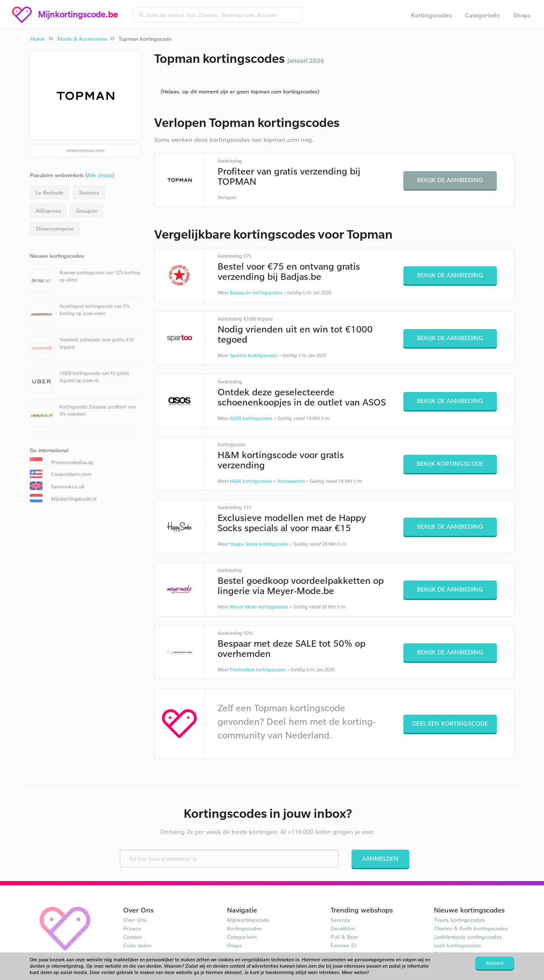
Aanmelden (380, 858)
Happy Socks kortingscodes (259, 544)
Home (37, 39)
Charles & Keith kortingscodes (471, 928)
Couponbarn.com (71, 474)
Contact (132, 937)
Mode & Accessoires (82, 39)
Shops (522, 15)
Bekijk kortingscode (450, 463)
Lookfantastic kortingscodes (468, 937)
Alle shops (100, 175)
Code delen (137, 945)
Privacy (132, 928)
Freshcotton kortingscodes (258, 670)
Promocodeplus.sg (72, 462)
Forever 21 (344, 945)
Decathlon (343, 928)
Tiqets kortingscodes (459, 920)
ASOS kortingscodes (251, 418)
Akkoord (495, 963)
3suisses (89, 192)
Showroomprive (55, 228)
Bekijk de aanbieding (450, 180)
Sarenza (340, 920)
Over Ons (135, 920)
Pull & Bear (344, 937)
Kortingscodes (431, 15)
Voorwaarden (291, 481)
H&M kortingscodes (251, 481)
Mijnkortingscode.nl (74, 499)
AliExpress (48, 211)
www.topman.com (86, 150)
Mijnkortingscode (248, 920)
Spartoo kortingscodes (254, 355)
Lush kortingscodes (458, 945)
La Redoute (50, 192)
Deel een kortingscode (450, 723)
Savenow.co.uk (68, 486)
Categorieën (483, 15)
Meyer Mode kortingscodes (259, 607)
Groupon (87, 211)
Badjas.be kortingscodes (256, 293)
